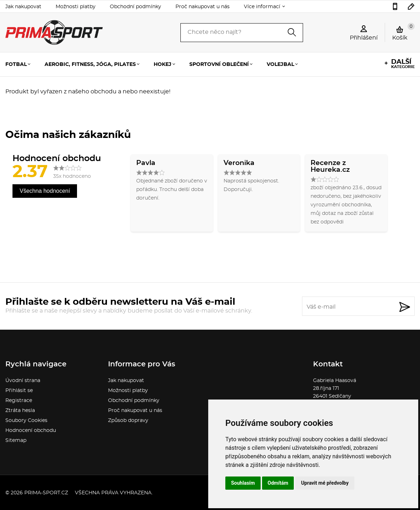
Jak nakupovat (23, 7)
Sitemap (16, 441)
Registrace (19, 401)
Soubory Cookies (26, 421)
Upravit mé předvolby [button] (325, 483)
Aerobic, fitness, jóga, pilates (90, 65)
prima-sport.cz (46, 493)
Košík (403, 32)
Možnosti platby (76, 7)
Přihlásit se (19, 391)
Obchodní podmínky (135, 7)
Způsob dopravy (128, 421)
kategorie (403, 64)
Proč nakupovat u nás (203, 7)
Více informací (262, 7)
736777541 (395, 6)
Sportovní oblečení (219, 65)
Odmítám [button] (278, 483)
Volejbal (280, 65)
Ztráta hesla (20, 411)
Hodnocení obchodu (31, 431)
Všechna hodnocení (45, 191)
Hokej (163, 65)
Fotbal (16, 65)
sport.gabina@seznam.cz (411, 6)
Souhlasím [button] (243, 483)
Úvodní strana (23, 381)
